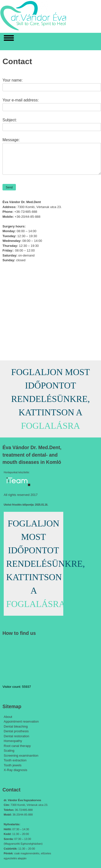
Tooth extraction (15, 760)
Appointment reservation (21, 721)
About (8, 717)
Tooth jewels (13, 765)
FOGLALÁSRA (50, 426)
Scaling (9, 751)
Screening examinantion (21, 756)
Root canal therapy (17, 746)
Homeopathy (13, 741)
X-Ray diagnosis (16, 770)
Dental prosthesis (16, 731)
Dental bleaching (16, 726)
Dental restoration (17, 736)
